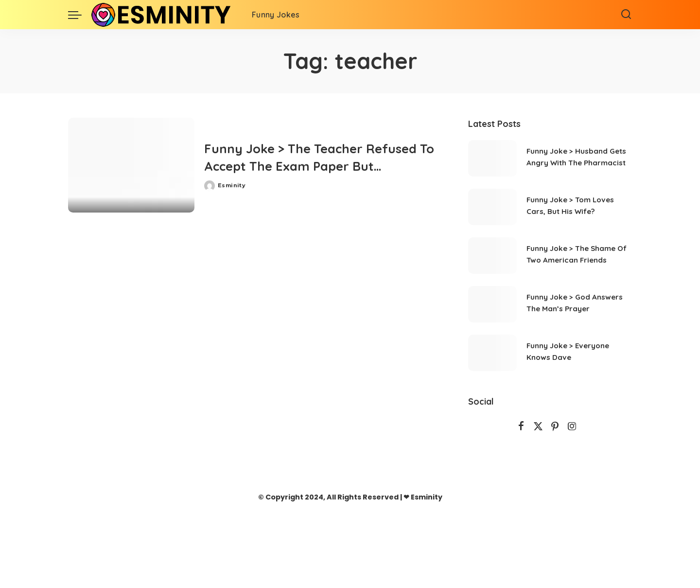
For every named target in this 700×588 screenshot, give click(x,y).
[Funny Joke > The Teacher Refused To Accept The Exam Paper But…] (131, 165)
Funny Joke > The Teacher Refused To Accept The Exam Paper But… (322, 157)
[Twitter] (538, 427)
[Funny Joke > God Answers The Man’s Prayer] (492, 304)
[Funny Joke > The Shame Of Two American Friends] (492, 256)
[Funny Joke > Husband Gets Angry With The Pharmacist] (492, 158)
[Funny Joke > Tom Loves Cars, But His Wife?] (492, 207)
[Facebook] (521, 427)
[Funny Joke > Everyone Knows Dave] (492, 353)
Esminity (232, 185)
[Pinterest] (555, 427)
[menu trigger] (80, 15)
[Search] (626, 15)
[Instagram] (572, 427)
